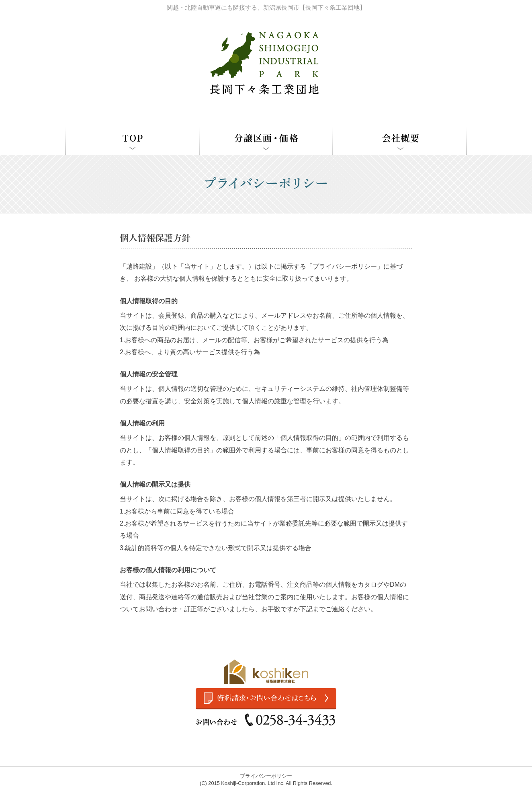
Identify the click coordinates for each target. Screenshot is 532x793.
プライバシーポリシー (266, 776)
